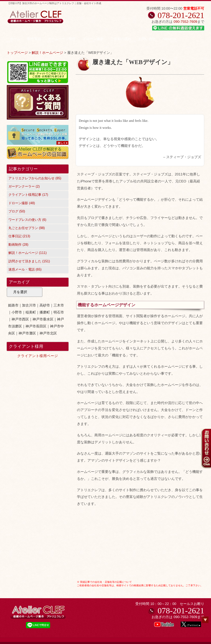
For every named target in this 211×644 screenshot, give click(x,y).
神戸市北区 (48, 333)
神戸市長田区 (36, 326)
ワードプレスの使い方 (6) (27, 220)
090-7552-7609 (185, 22)
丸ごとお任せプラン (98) (27, 228)
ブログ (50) (17, 211)
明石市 (59, 312)
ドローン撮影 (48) (22, 203)
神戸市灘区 (27, 333)
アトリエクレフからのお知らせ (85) (35, 178)
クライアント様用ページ (38, 356)
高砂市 (45, 305)
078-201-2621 (181, 15)
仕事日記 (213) (19, 236)
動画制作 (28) (18, 245)
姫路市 (13, 305)
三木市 (59, 305)
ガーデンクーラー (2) (24, 186)
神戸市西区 (20, 319)
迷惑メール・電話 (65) (25, 269)
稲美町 (31, 312)
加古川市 (29, 305)
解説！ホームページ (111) (28, 253)
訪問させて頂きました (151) (29, 261)
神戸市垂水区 (43, 319)
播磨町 (45, 312)
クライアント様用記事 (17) (28, 195)
